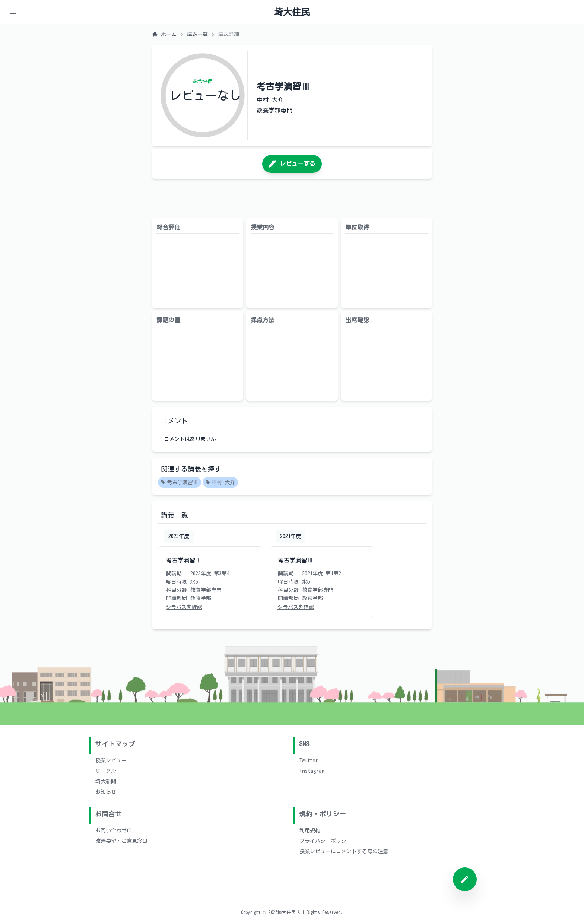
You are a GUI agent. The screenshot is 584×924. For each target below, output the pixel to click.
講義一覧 (197, 34)
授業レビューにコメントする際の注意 (344, 851)
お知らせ (106, 792)
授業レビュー (111, 761)
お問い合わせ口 (114, 831)
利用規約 (310, 831)
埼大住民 (292, 12)
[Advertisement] (292, 199)
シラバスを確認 (184, 607)
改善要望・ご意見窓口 (121, 841)
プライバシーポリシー (326, 841)
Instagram (312, 771)
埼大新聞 (106, 781)
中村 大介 (220, 483)
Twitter (309, 761)
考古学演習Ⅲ (180, 483)
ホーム (164, 34)
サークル (106, 771)
